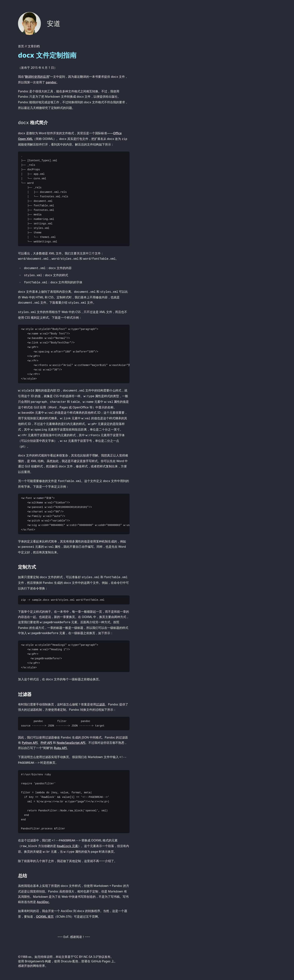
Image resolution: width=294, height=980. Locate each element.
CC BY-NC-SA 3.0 (86, 957)
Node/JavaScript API (71, 743)
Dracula (66, 961)
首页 (21, 46)
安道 (54, 23)
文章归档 (34, 46)
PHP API (46, 743)
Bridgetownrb (34, 961)
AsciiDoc (43, 902)
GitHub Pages (101, 961)
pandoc (51, 82)
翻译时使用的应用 (37, 77)
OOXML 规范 (45, 917)
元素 (67, 846)
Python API (30, 743)
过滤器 (100, 704)
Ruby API (60, 748)
